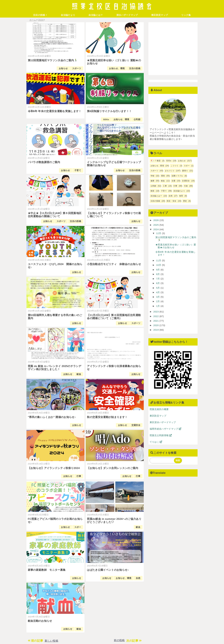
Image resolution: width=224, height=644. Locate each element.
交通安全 (136, 425)
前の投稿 (119, 640)
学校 (153, 176)
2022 (156, 316)
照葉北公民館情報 (161, 435)
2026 (156, 220)
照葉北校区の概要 (159, 409)
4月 (158, 292)
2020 (156, 325)
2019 (156, 330)
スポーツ (77, 68)
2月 (158, 301)
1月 (158, 306)
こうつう (174, 166)
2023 (156, 312)
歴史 (185, 201)
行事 (79, 476)
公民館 (137, 119)
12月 (159, 233)
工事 (165, 186)
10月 (159, 265)
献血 (79, 374)
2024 (156, 229)
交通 (174, 181)
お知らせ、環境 (117, 68)
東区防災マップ (160, 15)
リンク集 (186, 15)
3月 (158, 297)
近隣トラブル (177, 176)
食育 (181, 196)
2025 (156, 225)
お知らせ (63, 68)
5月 (158, 288)
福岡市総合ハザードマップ (166, 429)
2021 (156, 321)
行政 (186, 186)
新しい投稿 (51, 641)
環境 (163, 176)
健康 (153, 181)
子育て (78, 170)
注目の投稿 (135, 68)
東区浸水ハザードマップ (163, 422)
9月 (158, 270)
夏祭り (185, 171)
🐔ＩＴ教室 (156, 161)
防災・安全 (172, 201)
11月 (159, 260)
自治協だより (68, 15)
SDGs (106, 119)
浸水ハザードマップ (127, 15)
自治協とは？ (96, 15)
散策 (153, 191)
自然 (138, 578)
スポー (78, 527)
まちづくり (170, 171)
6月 (158, 283)
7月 (158, 279)
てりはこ (156, 442)
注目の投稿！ (40, 15)
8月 (158, 274)
